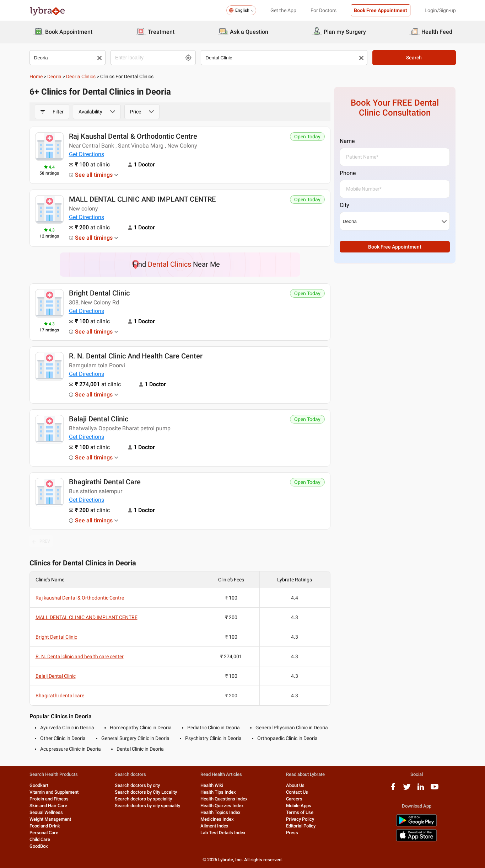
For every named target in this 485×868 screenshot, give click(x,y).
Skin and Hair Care (48, 806)
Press (292, 833)
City (344, 205)
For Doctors (324, 10)
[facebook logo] (393, 789)
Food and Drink (45, 826)
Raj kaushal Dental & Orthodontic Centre (133, 136)
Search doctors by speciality (143, 799)
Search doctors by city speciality (147, 806)
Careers (294, 799)
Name (347, 141)
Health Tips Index (218, 792)
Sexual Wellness (46, 812)
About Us (295, 785)
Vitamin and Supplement (54, 792)
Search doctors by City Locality (146, 792)
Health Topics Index (220, 812)
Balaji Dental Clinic (99, 419)
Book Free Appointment (381, 10)
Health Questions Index (224, 799)
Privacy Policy (300, 819)
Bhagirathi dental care (105, 482)
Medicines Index (217, 819)
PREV (41, 542)
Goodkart (39, 785)
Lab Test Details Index (223, 833)
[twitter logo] (407, 789)
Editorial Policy (301, 826)
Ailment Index (214, 826)
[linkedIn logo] (421, 789)
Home (36, 76)
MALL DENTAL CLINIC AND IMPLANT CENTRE (142, 199)
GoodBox (39, 846)
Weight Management (50, 819)
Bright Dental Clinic (99, 293)
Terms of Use (300, 812)
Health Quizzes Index (222, 806)
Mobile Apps (299, 806)
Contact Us (297, 792)
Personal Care (44, 833)
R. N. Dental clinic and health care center (136, 356)
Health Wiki (212, 785)
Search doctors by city (137, 785)
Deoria (54, 76)
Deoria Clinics (81, 76)
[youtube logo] (435, 789)
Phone (348, 173)
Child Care (40, 839)
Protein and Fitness (49, 799)
